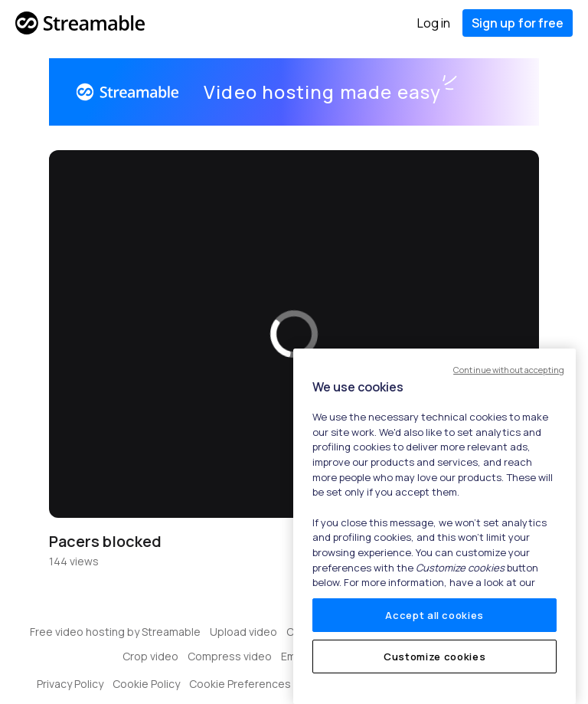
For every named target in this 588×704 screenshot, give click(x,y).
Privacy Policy (70, 684)
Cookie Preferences (240, 684)
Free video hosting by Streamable (115, 632)
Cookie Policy (146, 684)
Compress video (230, 656)
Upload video (243, 632)
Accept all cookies (434, 615)
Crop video (150, 656)
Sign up (518, 23)
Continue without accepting (509, 370)
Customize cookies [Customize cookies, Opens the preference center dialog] (434, 657)
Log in (434, 23)
